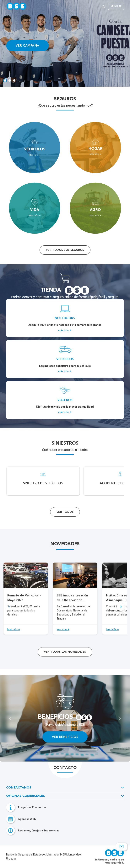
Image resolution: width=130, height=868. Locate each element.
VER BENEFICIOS (65, 737)
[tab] (5, 80)
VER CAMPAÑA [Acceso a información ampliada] (27, 46)
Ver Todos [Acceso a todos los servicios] (65, 512)
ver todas (65, 652)
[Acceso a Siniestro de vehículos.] (43, 481)
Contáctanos (19, 788)
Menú (116, 6)
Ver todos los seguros (65, 250)
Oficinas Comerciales (26, 796)
